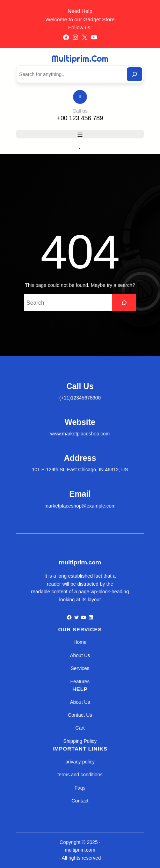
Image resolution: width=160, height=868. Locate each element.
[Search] (134, 74)
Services (80, 668)
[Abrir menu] (80, 134)
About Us (80, 655)
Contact (80, 801)
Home (80, 642)
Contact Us (80, 715)
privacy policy (80, 762)
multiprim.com (80, 58)
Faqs (80, 788)
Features (80, 682)
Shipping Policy (80, 741)
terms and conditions (80, 775)
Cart (80, 728)
